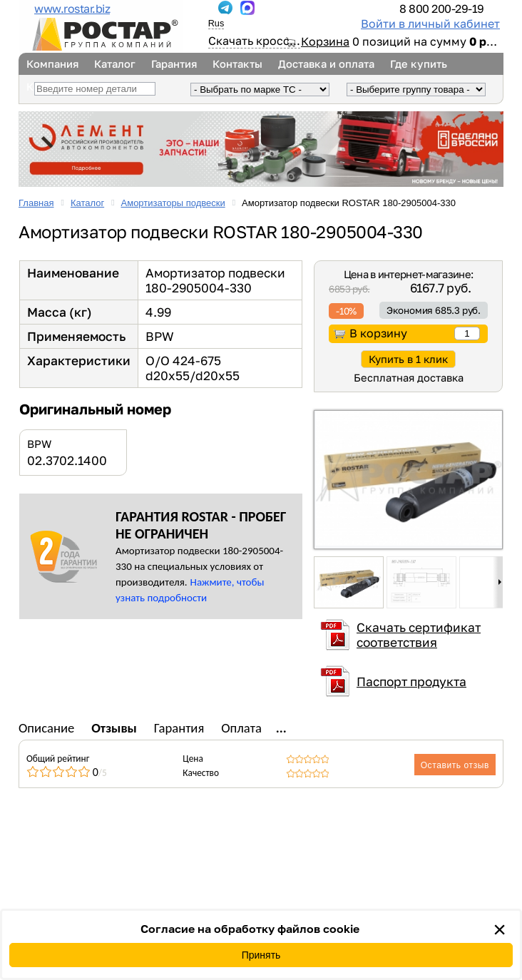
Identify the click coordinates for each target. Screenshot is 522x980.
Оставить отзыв (455, 765)
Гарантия (174, 64)
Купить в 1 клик (408, 359)
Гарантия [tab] (179, 728)
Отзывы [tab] (114, 728)
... (203, 8)
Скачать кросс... (254, 41)
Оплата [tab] (241, 728)
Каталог (115, 64)
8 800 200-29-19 (442, 9)
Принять (261, 955)
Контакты (237, 64)
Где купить (419, 64)
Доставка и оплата (326, 64)
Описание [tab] (46, 728)
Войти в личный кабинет (430, 24)
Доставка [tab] (304, 728)
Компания (52, 64)
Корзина (325, 41)
